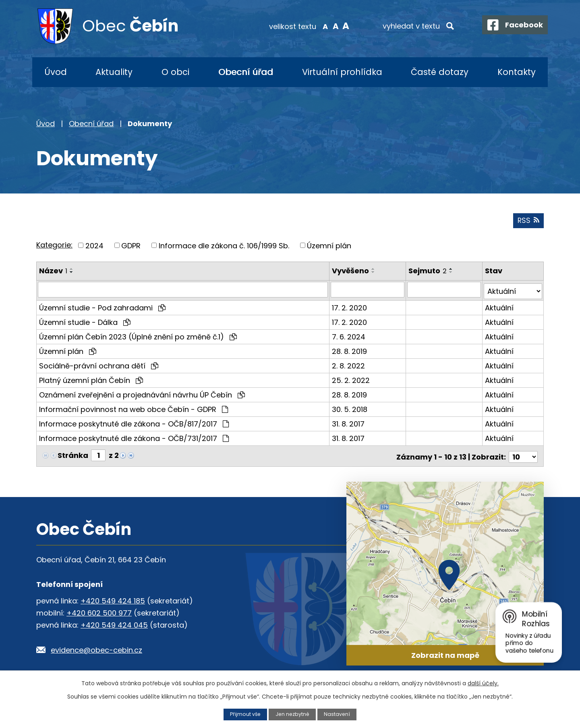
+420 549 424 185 (113, 598)
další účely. (483, 683)
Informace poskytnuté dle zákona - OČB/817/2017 (134, 423)
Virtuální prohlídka (342, 72)
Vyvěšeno (351, 272)
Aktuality (114, 72)
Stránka (73, 454)
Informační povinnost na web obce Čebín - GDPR (134, 409)
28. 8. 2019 (350, 350)
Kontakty (517, 72)
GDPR (131, 247)
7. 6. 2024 (349, 336)
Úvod (56, 72)
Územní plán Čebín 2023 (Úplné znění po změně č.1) (138, 336)
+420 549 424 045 (114, 623)
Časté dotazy (440, 72)
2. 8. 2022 (349, 365)
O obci (175, 72)
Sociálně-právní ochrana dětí (99, 365)
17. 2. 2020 (350, 307)
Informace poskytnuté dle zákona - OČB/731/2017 (134, 438)
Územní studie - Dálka (85, 321)
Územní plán (329, 247)
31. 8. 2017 (349, 423)
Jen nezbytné (293, 714)
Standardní (330, 26)
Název (53, 272)
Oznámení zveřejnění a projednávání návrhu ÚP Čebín (142, 394)
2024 (94, 247)
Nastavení (338, 714)
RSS (528, 222)
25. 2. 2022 (352, 380)
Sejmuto (428, 272)
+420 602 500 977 (99, 610)
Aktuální (499, 307)
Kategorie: (54, 246)
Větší (341, 26)
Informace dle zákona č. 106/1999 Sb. (224, 247)
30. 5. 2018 (350, 409)
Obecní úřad (246, 72)
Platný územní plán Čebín (91, 380)
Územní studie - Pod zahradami (102, 307)
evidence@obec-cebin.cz (96, 648)
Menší (320, 26)
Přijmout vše (244, 714)
